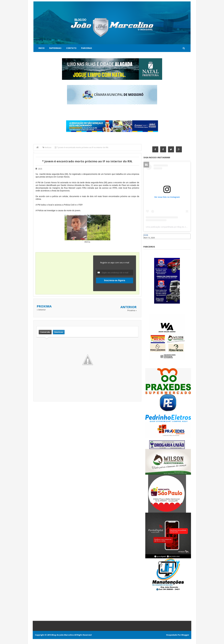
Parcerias (87, 48)
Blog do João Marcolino (63, 635)
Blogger (185, 635)
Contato (71, 48)
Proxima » (132, 310)
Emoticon (59, 332)
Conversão (45, 332)
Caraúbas (148, 240)
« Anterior (41, 310)
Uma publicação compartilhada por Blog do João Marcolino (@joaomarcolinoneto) (182, 227)
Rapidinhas (55, 48)
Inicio (41, 48)
